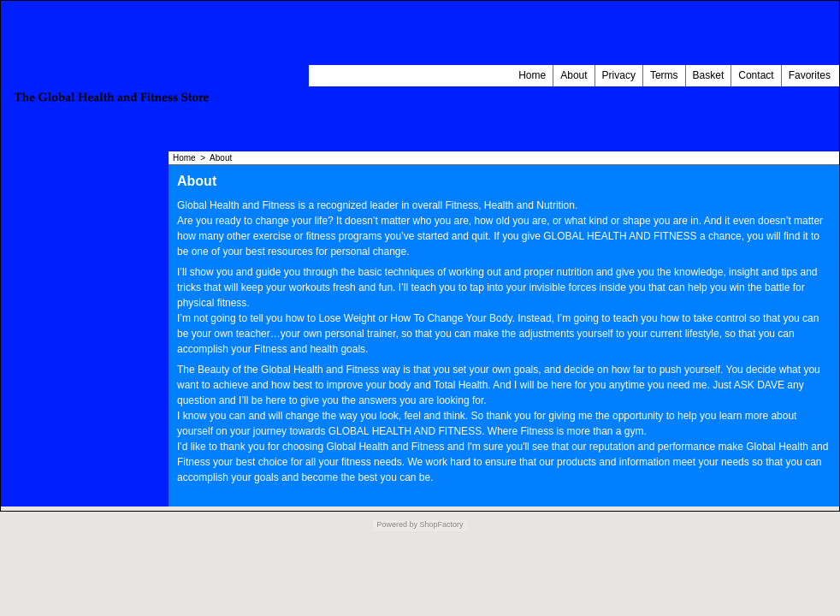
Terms (664, 75)
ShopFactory (441, 524)
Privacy (619, 75)
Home (532, 75)
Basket (709, 75)
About (574, 75)
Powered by (397, 524)
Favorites (810, 75)
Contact (756, 75)
